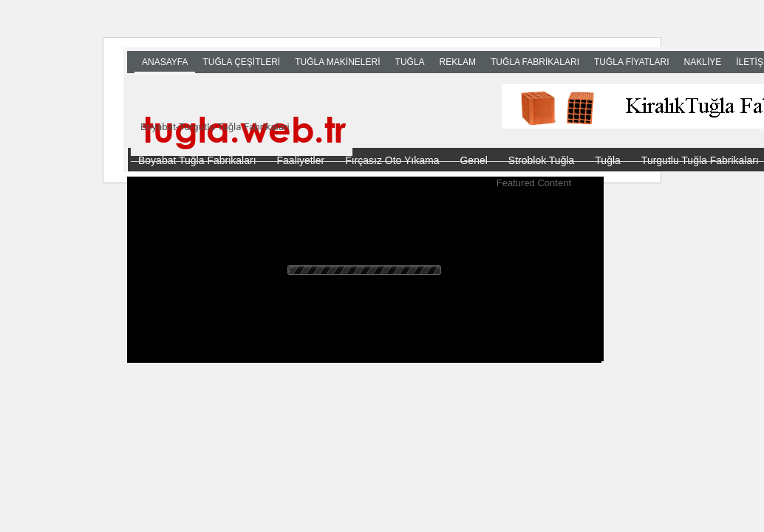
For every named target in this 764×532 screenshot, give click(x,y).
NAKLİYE (703, 62)
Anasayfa (165, 62)
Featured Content (534, 183)
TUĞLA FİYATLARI (632, 62)
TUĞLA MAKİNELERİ (337, 62)
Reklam (458, 62)
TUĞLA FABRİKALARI (535, 62)
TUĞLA (410, 62)
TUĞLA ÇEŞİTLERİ (241, 62)
